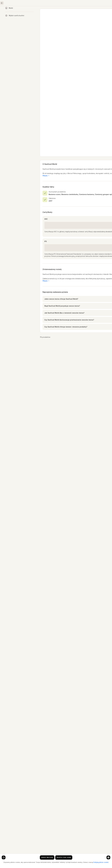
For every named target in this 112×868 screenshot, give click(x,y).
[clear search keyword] (41, 3)
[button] (73, 317)
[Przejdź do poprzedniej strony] (66, 863)
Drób (56, 10)
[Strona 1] (69, 863)
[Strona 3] (77, 863)
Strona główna (12, 10)
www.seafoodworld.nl (66, 34)
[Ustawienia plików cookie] (5, 856)
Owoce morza (30, 10)
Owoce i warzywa (72, 10)
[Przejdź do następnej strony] (81, 863)
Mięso (45, 10)
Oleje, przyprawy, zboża (95, 10)
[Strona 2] (73, 863)
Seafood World (70, 18)
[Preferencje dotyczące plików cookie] (43, 856)
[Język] (55, 3)
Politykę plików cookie (32, 864)
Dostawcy (58, 18)
